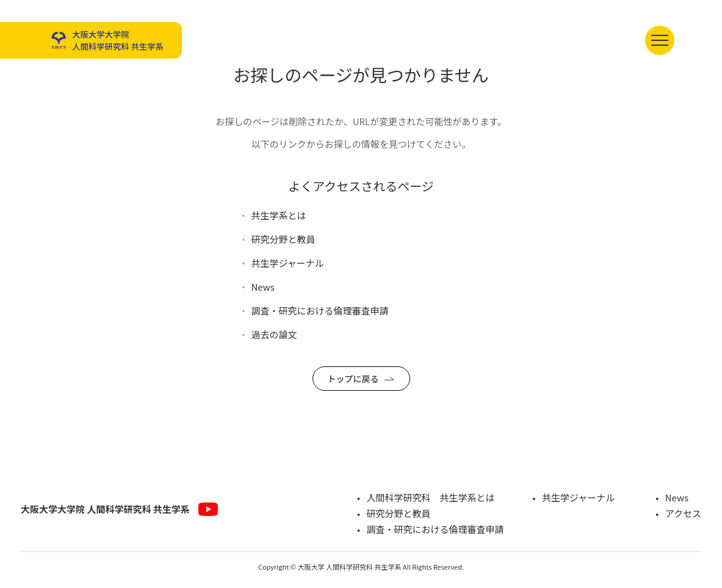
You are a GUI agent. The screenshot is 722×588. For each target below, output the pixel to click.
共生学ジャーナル (288, 263)
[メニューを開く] (660, 40)
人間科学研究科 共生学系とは (430, 497)
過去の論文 (274, 334)
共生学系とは (279, 215)
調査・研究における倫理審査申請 (320, 310)
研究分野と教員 (283, 239)
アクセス (683, 513)
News (263, 287)
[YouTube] (208, 509)
